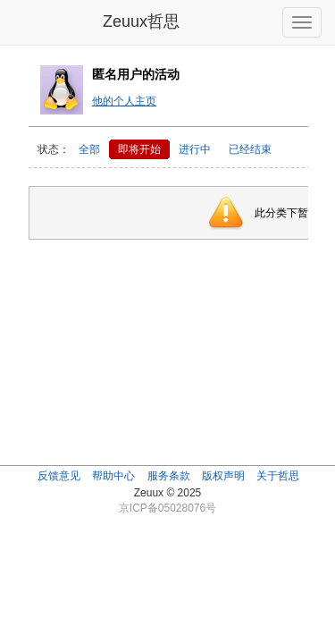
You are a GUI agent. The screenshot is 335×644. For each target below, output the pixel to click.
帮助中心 (113, 476)
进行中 (195, 149)
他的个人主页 (124, 101)
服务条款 (169, 476)
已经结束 (250, 149)
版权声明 (223, 476)
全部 (89, 149)
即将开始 (139, 149)
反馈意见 (59, 476)
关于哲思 (278, 476)
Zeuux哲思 (141, 21)
